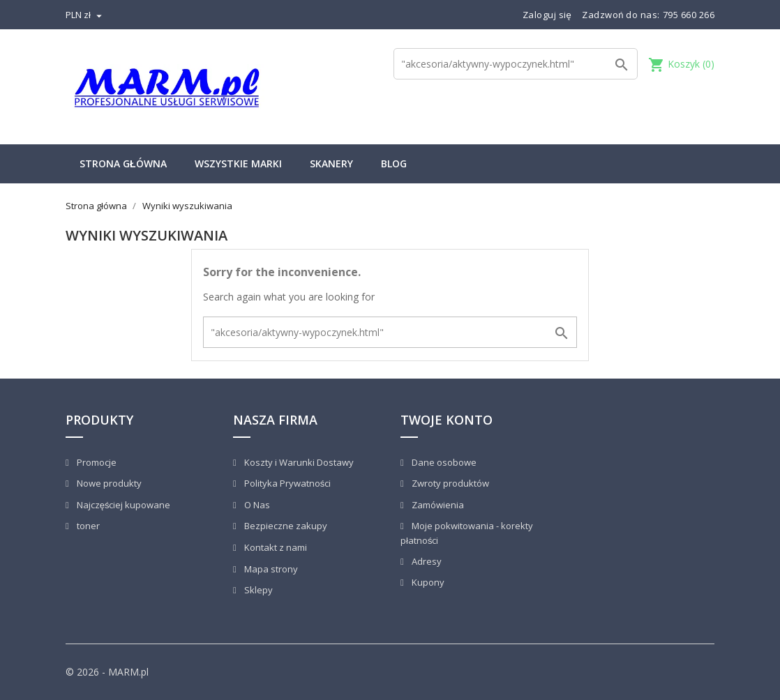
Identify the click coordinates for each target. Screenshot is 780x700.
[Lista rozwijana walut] (85, 15)
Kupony (427, 582)
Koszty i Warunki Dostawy (298, 462)
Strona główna (123, 163)
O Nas (256, 505)
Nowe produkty (108, 483)
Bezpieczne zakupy (285, 526)
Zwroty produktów (449, 483)
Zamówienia (437, 505)
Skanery (331, 163)
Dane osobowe (443, 462)
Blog (394, 163)
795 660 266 (689, 15)
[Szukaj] (516, 64)
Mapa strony (270, 569)
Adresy (426, 561)
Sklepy (257, 590)
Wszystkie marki (238, 163)
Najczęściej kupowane (123, 505)
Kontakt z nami (275, 547)
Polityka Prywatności (287, 483)
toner (87, 526)
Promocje (96, 462)
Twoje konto (447, 420)
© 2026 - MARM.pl (107, 672)
